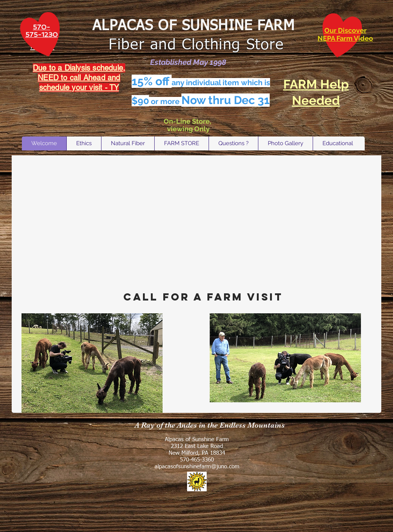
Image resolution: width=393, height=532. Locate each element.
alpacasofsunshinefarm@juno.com (197, 467)
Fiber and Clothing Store (194, 45)
